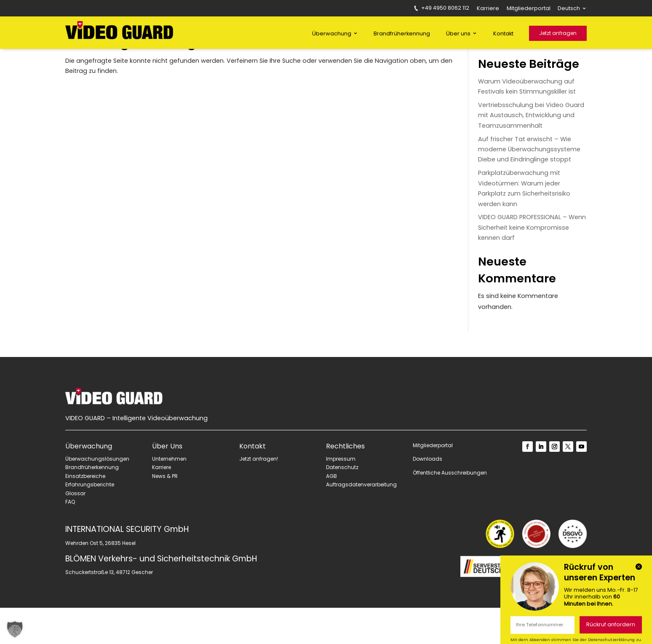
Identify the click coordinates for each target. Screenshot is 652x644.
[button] (15, 629)
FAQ (70, 538)
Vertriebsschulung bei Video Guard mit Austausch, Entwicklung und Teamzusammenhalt (531, 152)
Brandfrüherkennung (402, 34)
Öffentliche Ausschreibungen (450, 509)
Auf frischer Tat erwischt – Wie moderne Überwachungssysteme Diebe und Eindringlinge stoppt (529, 186)
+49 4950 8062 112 (442, 8)
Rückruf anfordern (611, 624)
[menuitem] (572, 10)
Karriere (488, 9)
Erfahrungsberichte (90, 521)
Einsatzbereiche (85, 512)
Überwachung (332, 34)
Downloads (428, 495)
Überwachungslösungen (97, 495)
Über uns (458, 34)
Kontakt (503, 34)
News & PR (165, 512)
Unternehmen (169, 495)
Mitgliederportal (529, 9)
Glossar (75, 530)
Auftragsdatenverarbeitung (361, 521)
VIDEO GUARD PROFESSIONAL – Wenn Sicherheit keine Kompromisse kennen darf (532, 264)
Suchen (574, 75)
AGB (331, 512)
